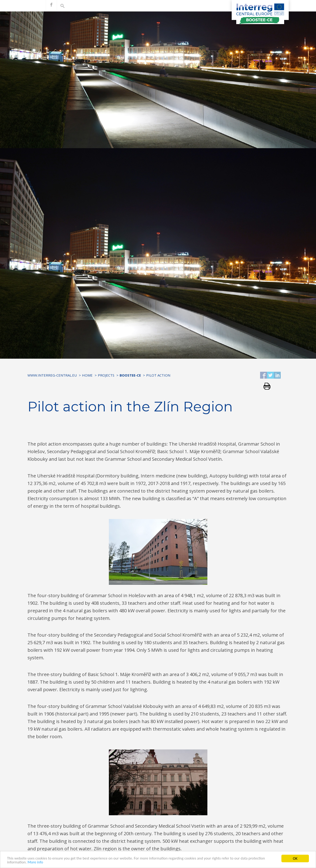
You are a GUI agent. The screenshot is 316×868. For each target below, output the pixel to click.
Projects (106, 375)
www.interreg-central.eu (52, 375)
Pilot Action (158, 375)
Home (87, 375)
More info (36, 864)
